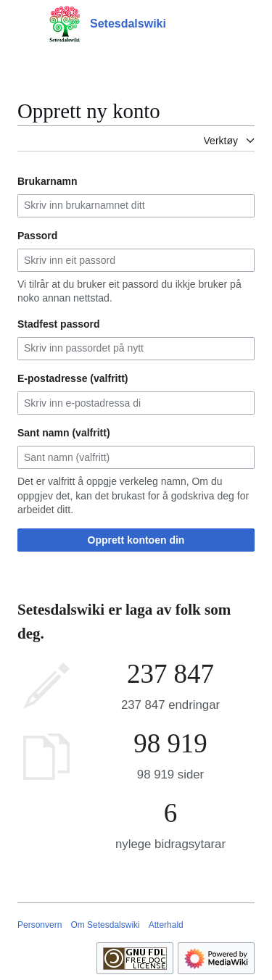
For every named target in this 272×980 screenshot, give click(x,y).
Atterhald (166, 925)
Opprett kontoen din (136, 540)
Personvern (40, 925)
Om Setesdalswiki (105, 925)
